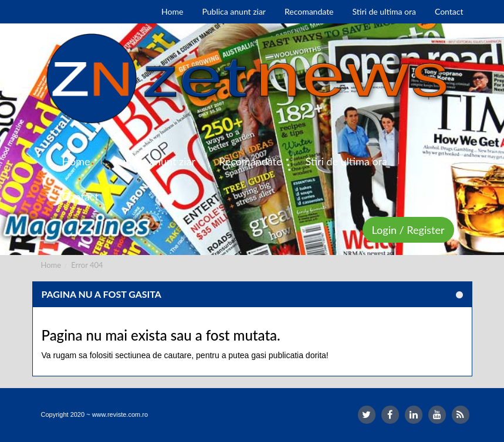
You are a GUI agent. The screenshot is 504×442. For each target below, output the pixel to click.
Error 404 (87, 265)
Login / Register (408, 230)
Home (51, 265)
